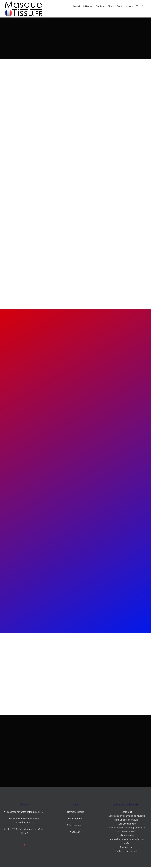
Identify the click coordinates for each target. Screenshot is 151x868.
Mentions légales (76, 812)
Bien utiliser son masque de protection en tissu (24, 820)
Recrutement (76, 825)
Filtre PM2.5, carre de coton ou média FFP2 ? (24, 831)
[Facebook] (24, 845)
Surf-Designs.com (127, 823)
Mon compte (76, 818)
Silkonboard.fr (127, 835)
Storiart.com (127, 847)
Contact (76, 832)
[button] (143, 6)
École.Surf (127, 812)
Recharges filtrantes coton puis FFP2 (24, 812)
